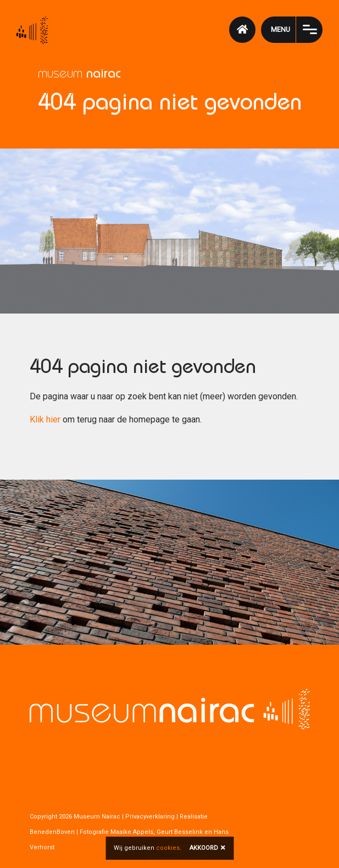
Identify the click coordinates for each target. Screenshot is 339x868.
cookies (168, 848)
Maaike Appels (132, 832)
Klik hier (45, 419)
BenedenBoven (52, 832)
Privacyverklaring (150, 817)
